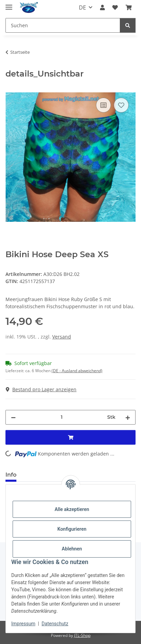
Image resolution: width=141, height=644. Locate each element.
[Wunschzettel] (115, 7)
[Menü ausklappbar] (9, 4)
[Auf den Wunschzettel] (121, 105)
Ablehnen (72, 549)
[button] (102, 7)
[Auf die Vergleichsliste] (103, 105)
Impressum (23, 624)
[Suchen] (63, 25)
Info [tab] (11, 475)
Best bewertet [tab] (47, 475)
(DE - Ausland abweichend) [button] (77, 371)
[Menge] (61, 417)
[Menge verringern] (13, 417)
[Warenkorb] (129, 7)
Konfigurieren (72, 529)
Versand (62, 337)
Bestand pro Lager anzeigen (41, 389)
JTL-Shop (82, 635)
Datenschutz (55, 624)
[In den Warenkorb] (11, 88)
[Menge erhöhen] (128, 417)
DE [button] (82, 7)
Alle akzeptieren (72, 509)
